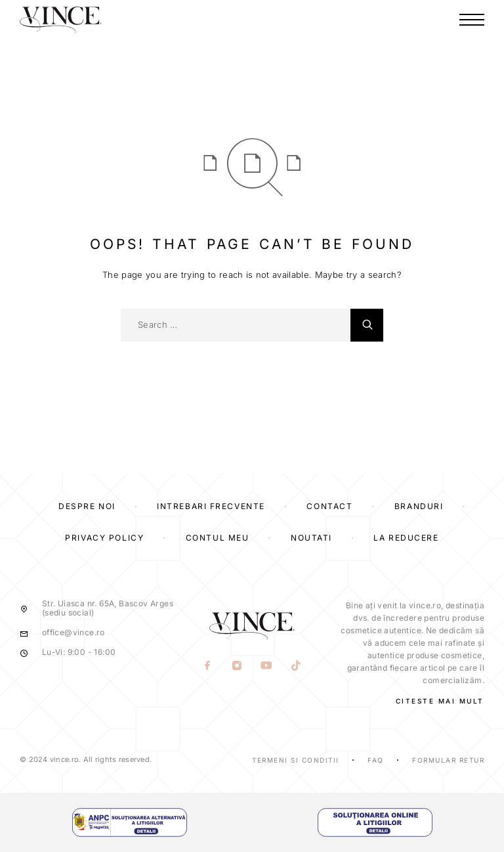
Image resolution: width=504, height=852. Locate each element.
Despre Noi (87, 506)
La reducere (406, 538)
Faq (376, 760)
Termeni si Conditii (296, 760)
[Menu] (472, 20)
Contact (329, 506)
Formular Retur (448, 760)
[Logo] (61, 20)
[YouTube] (267, 666)
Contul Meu (218, 538)
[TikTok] (296, 666)
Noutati (311, 538)
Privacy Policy (104, 538)
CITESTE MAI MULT (440, 701)
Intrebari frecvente (211, 506)
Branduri (419, 506)
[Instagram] (237, 666)
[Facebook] (208, 666)
